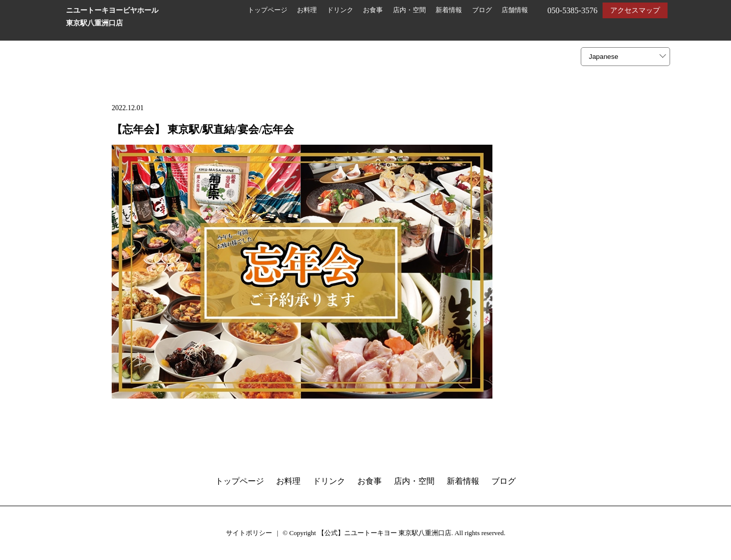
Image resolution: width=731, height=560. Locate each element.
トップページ (268, 10)
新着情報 (449, 10)
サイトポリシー (249, 533)
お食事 (373, 10)
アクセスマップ (635, 10)
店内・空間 (409, 10)
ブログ (482, 10)
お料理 (307, 10)
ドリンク (340, 10)
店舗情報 (515, 10)
